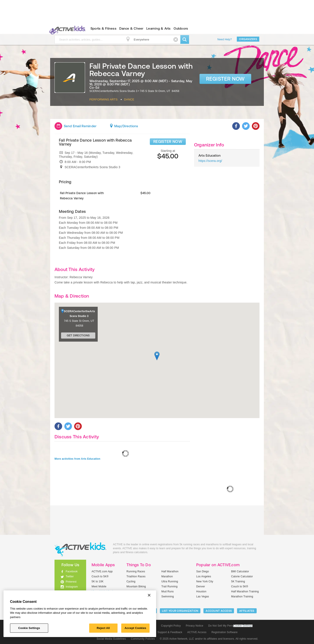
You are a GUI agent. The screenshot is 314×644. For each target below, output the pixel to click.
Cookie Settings (243, 626)
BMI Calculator (240, 571)
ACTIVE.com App (102, 571)
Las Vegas (203, 597)
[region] (80, 614)
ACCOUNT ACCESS (219, 611)
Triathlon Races (136, 576)
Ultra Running (170, 581)
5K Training (238, 581)
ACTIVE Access (197, 632)
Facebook (72, 571)
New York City (205, 581)
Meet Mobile (99, 586)
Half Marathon (170, 571)
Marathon (167, 576)
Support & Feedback (170, 632)
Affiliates (247, 611)
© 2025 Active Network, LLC (177, 639)
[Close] (149, 595)
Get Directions (78, 335)
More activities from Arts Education (77, 459)
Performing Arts (103, 99)
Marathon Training (242, 597)
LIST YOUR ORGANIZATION (180, 611)
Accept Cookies (135, 628)
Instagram (72, 587)
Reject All (103, 628)
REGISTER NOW (168, 142)
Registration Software (225, 632)
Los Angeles (204, 576)
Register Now (225, 79)
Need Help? (225, 39)
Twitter (70, 576)
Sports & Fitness (103, 28)
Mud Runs (168, 591)
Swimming (168, 597)
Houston (201, 591)
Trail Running (169, 586)
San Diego (203, 571)
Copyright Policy (171, 626)
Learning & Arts (159, 28)
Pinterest (71, 582)
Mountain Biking (136, 586)
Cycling (131, 581)
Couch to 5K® (100, 576)
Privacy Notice (195, 626)
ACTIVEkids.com (67, 29)
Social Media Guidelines (111, 639)
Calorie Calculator (242, 576)
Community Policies (143, 639)
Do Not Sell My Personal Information (230, 626)
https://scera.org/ (210, 161)
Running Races (136, 571)
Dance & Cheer (131, 28)
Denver (201, 586)
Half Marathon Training (245, 591)
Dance (129, 99)
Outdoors (181, 28)
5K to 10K (98, 581)
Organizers (248, 39)
